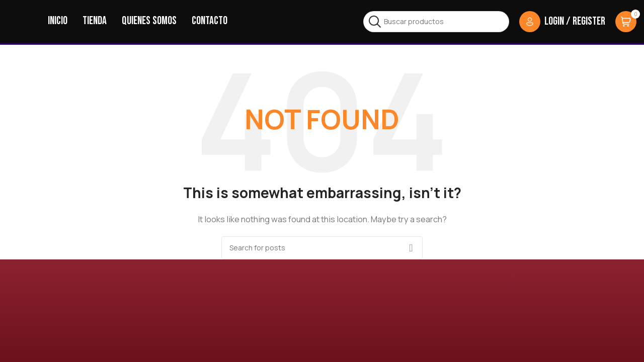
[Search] (436, 22)
